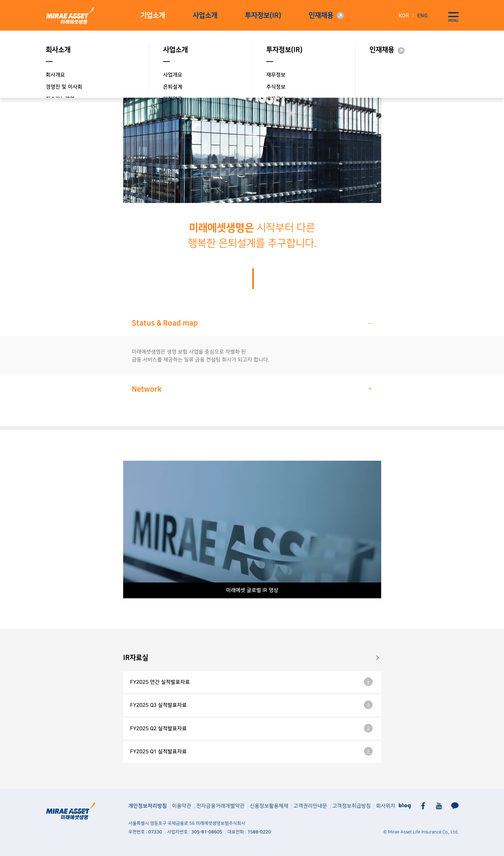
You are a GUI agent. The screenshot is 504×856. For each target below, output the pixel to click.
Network (252, 389)
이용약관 (182, 806)
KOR (404, 16)
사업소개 (205, 15)
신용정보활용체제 (269, 806)
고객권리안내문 (310, 806)
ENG (422, 16)
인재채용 (321, 15)
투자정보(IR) (263, 15)
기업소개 (153, 15)
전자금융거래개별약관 (221, 806)
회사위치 (386, 806)
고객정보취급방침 (352, 806)
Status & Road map (252, 323)
